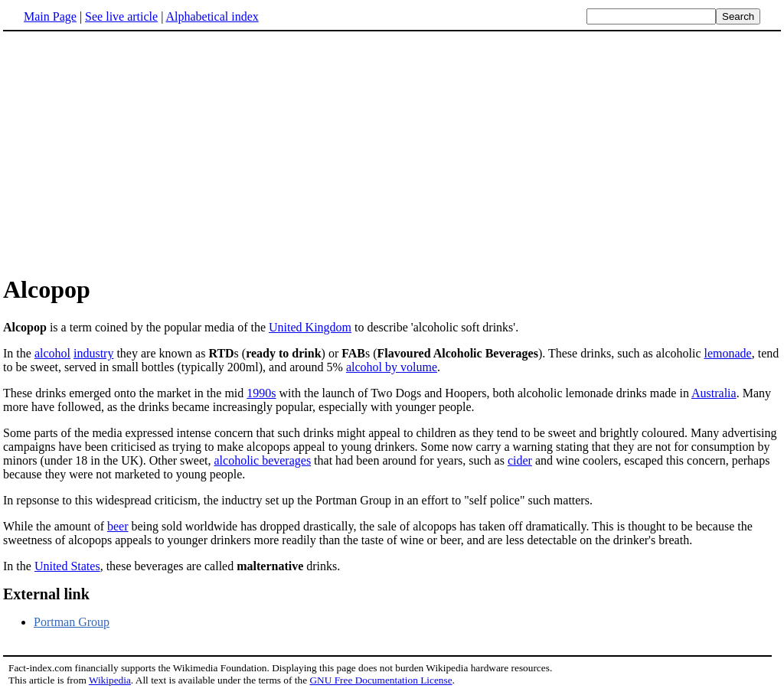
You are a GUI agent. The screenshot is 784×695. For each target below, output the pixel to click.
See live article (121, 16)
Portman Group (72, 622)
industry (93, 353)
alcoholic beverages (263, 460)
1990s (261, 393)
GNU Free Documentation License (381, 680)
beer (118, 526)
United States (67, 566)
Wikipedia (110, 680)
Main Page (50, 16)
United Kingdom (310, 327)
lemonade (727, 353)
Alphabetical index (212, 16)
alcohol (52, 353)
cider (520, 460)
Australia (714, 393)
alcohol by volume (392, 367)
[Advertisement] (132, 152)
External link (46, 594)
